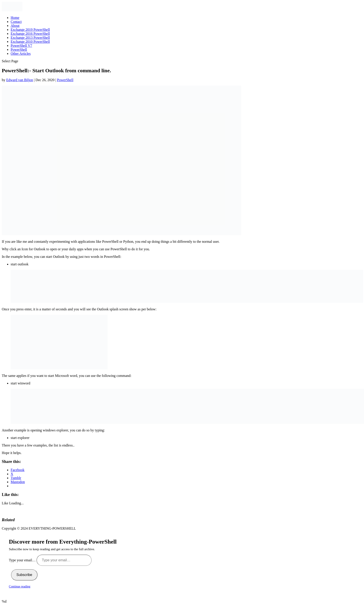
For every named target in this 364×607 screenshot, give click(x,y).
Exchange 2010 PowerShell (30, 42)
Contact (16, 22)
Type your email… (23, 560)
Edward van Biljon (20, 80)
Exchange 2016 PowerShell (30, 34)
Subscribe (24, 575)
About (15, 26)
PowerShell (19, 50)
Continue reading (20, 586)
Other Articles (21, 54)
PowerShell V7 (21, 46)
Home (15, 18)
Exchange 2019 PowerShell (30, 30)
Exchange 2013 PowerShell (30, 38)
